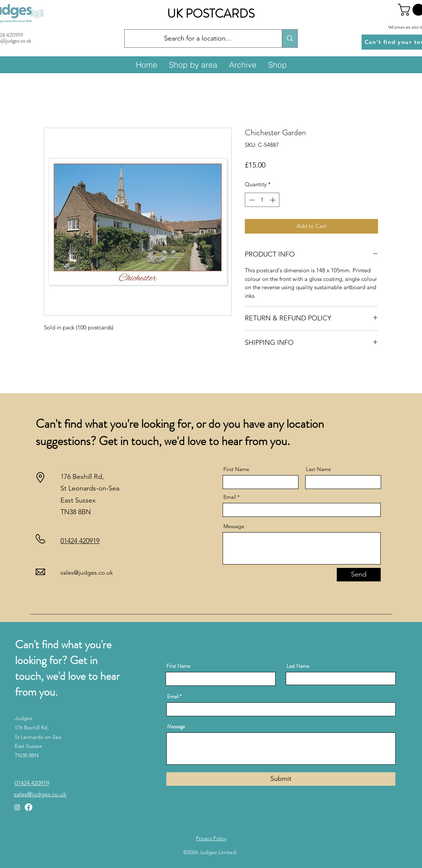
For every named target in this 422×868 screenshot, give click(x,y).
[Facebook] (29, 807)
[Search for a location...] (198, 39)
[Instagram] (17, 807)
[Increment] (274, 200)
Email (230, 497)
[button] (193, 65)
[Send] (359, 575)
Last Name (319, 469)
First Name (236, 469)
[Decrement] (251, 200)
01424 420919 (80, 541)
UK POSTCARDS (211, 14)
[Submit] (281, 779)
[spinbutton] (262, 200)
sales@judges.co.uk (87, 573)
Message (234, 526)
